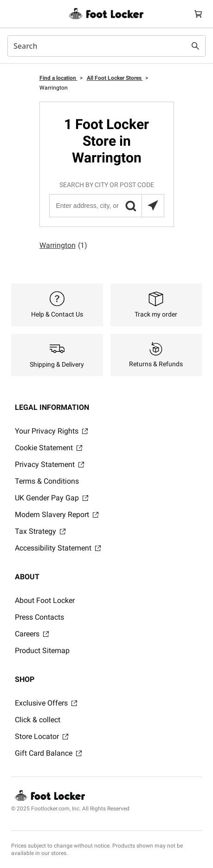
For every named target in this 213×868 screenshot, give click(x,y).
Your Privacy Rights (51, 431)
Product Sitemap (42, 651)
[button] (130, 206)
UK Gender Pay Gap (52, 498)
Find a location (58, 78)
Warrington (63, 246)
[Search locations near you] (153, 206)
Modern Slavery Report (57, 515)
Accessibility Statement (58, 548)
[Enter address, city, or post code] (106, 206)
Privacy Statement (49, 464)
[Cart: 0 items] (198, 14)
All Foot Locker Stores (115, 78)
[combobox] (106, 46)
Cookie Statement (48, 448)
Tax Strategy (40, 531)
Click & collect (38, 720)
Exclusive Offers (46, 703)
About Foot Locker (45, 600)
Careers (32, 634)
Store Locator (42, 736)
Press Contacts (39, 617)
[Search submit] (195, 46)
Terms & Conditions (47, 481)
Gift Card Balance (48, 753)
